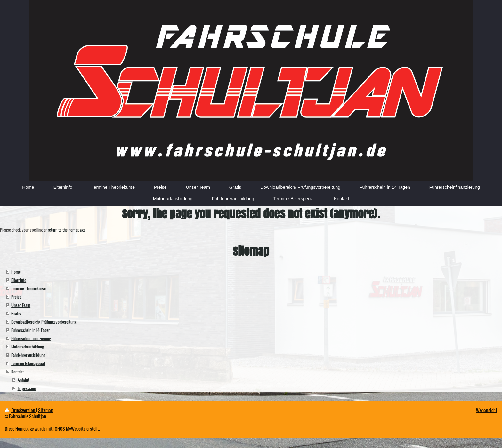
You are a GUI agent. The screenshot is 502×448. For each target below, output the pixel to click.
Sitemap (46, 410)
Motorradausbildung (28, 347)
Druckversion (20, 410)
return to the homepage (67, 230)
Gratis (16, 313)
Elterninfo (19, 280)
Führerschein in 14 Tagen (31, 330)
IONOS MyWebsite (69, 429)
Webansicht (487, 410)
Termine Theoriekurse (28, 288)
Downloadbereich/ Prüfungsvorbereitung (44, 322)
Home (16, 272)
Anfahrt (24, 380)
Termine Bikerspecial (28, 363)
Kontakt (17, 372)
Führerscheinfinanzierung (31, 338)
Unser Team (21, 305)
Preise (16, 297)
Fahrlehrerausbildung (28, 355)
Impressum (27, 388)
